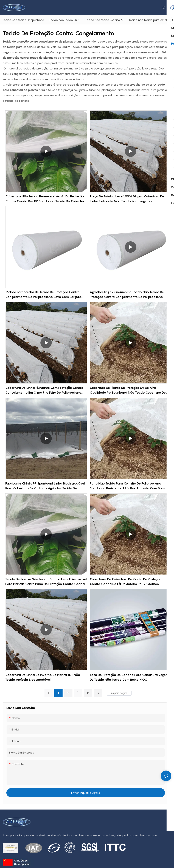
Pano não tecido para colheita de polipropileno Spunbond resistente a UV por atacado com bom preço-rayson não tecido (127, 486)
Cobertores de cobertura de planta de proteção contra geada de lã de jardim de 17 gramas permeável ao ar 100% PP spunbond (126, 582)
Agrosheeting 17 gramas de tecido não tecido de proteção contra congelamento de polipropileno (127, 294)
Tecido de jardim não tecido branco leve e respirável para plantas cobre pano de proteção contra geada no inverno (46, 582)
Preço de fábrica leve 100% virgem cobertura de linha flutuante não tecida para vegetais (127, 199)
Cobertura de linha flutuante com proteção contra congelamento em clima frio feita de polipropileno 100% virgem (44, 390)
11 (88, 693)
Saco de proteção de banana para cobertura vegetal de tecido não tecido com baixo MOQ (130, 677)
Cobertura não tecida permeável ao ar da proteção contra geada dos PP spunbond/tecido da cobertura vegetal (46, 199)
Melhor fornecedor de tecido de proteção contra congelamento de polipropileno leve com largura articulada (43, 295)
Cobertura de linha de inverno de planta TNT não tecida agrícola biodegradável (43, 677)
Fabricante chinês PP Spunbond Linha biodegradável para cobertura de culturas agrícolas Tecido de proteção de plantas (45, 486)
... (78, 691)
